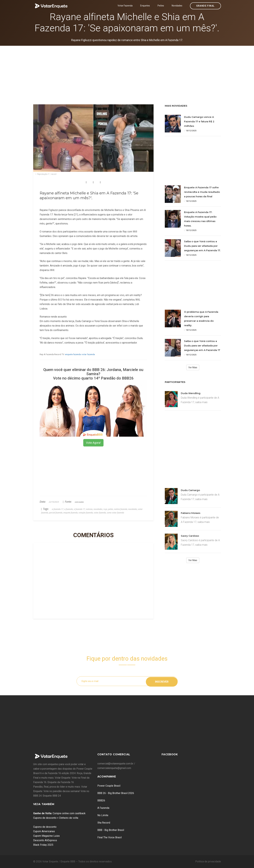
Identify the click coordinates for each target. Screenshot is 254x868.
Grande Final (205, 6)
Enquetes (145, 6)
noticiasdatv (79, 502)
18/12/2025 (190, 131)
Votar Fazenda (125, 6)
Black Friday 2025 (43, 845)
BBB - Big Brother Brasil (111, 830)
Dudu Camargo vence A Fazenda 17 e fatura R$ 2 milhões (199, 121)
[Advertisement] (127, 70)
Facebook (170, 754)
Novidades (177, 6)
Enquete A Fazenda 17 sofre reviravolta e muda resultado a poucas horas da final (202, 192)
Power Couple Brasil (109, 786)
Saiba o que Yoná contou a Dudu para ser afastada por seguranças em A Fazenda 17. (202, 246)
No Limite (103, 815)
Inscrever (162, 681)
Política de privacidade (208, 861)
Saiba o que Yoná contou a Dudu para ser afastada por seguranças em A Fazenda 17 (202, 346)
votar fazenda (88, 354)
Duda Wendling (191, 393)
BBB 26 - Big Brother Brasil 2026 (116, 793)
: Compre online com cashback (59, 813)
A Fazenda (103, 808)
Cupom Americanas (44, 831)
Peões (161, 6)
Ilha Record (104, 823)
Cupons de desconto (45, 827)
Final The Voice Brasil (110, 837)
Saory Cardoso (190, 536)
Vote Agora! (93, 443)
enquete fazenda (73, 354)
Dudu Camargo (190, 490)
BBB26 (101, 800)
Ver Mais (193, 367)
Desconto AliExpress (45, 840)
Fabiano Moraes (191, 513)
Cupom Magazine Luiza (46, 836)
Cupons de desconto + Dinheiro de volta (56, 818)
